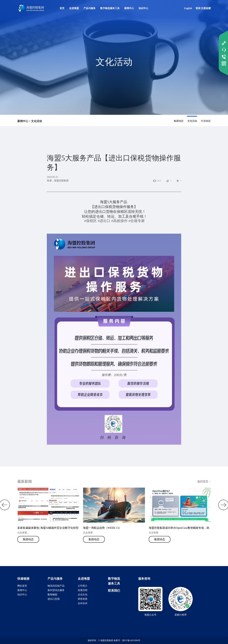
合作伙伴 (83, 603)
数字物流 (114, 579)
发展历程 (83, 590)
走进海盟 (74, 8)
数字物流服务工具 (110, 8)
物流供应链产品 (56, 586)
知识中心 (143, 8)
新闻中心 (129, 8)
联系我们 (114, 591)
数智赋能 (52, 595)
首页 (62, 8)
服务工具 (114, 583)
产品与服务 (90, 8)
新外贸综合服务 (56, 590)
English (188, 8)
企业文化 (83, 595)
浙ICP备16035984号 (131, 640)
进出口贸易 (54, 599)
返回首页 (203, 481)
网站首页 (22, 586)
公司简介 (83, 586)
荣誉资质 (83, 599)
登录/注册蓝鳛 (203, 8)
